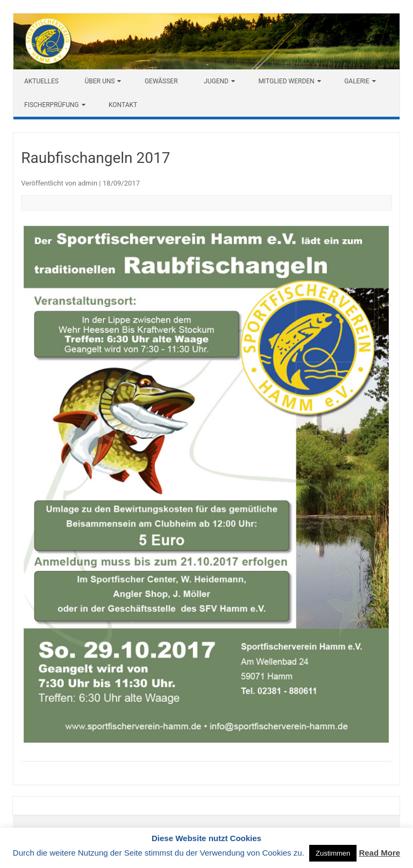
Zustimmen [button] (333, 853)
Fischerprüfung (52, 105)
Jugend (216, 81)
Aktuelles (41, 81)
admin (88, 183)
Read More (379, 853)
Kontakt (123, 105)
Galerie (357, 81)
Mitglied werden (286, 81)
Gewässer (161, 81)
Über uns (99, 81)
